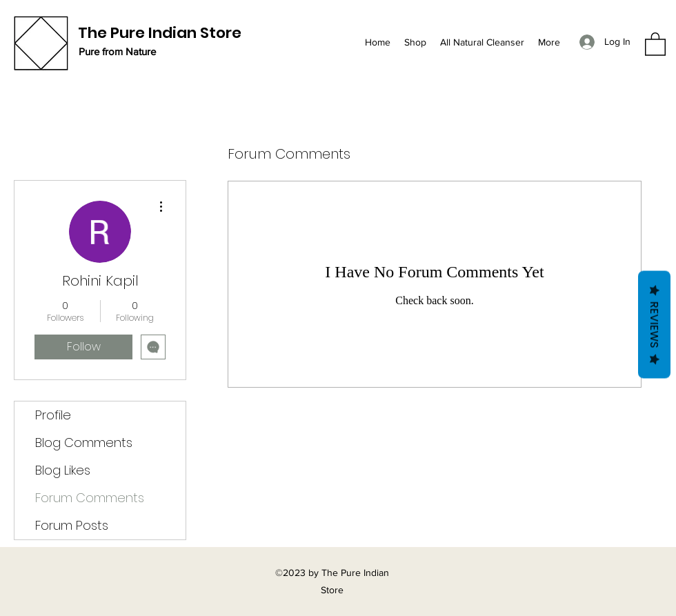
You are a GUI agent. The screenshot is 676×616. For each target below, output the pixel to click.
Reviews (654, 324)
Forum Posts (72, 525)
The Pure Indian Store (160, 33)
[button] (655, 43)
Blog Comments (84, 443)
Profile (53, 415)
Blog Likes (63, 470)
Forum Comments (90, 498)
